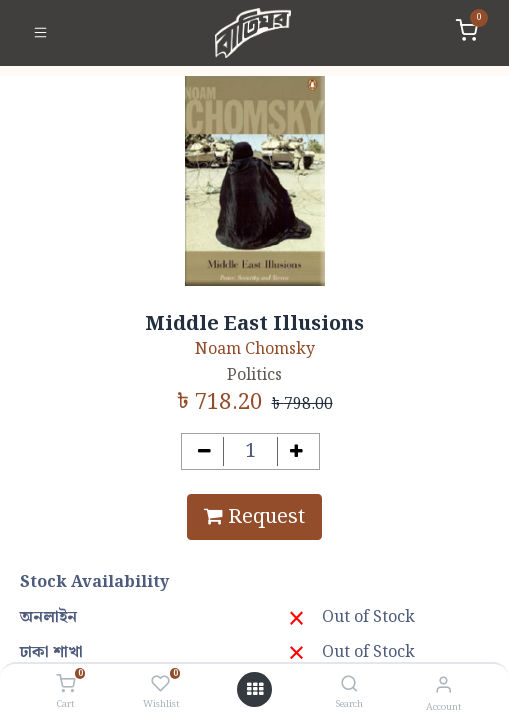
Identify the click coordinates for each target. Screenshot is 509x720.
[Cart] (65, 685)
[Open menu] (255, 690)
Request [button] (254, 517)
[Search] (349, 685)
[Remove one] (204, 451)
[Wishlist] (160, 685)
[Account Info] (443, 685)
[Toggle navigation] (40, 33)
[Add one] (296, 451)
